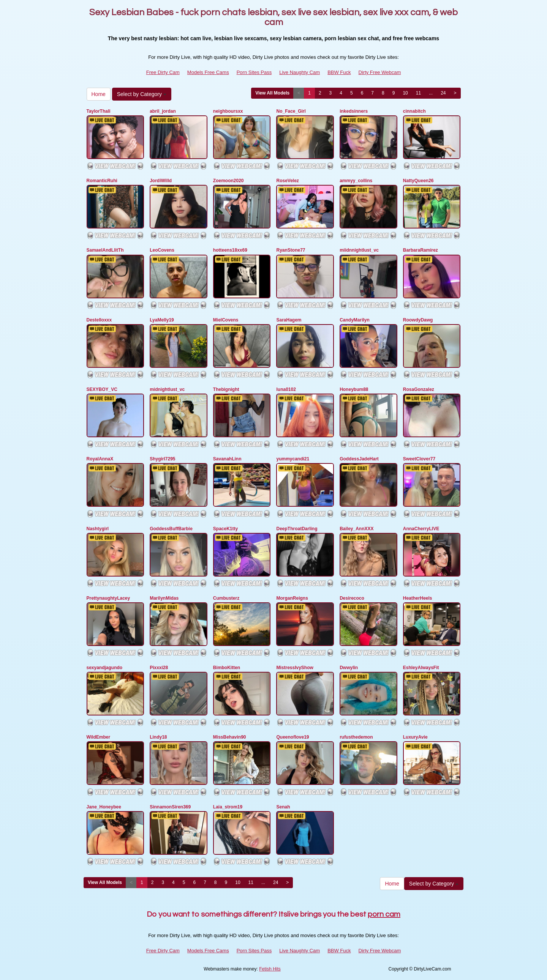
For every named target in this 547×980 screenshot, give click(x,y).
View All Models (272, 93)
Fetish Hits (270, 969)
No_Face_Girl (291, 111)
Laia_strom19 (228, 807)
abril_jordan (163, 111)
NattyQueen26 (418, 181)
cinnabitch (414, 111)
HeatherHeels (418, 598)
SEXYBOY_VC (102, 389)
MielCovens (226, 320)
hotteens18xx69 (230, 250)
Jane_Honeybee (104, 807)
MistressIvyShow (295, 668)
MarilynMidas (164, 598)
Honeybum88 (354, 389)
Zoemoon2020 (228, 181)
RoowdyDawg (418, 320)
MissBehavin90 (230, 737)
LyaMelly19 (162, 320)
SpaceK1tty (225, 529)
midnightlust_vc (167, 389)
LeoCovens (162, 250)
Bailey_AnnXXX (356, 529)
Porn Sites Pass (254, 72)
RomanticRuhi (102, 181)
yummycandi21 (293, 459)
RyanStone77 (291, 250)
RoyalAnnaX (100, 459)
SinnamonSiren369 (170, 807)
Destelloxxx (99, 320)
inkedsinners (354, 111)
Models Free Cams (208, 72)
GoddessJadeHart (359, 459)
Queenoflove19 (292, 737)
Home (99, 94)
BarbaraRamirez (421, 250)
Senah (283, 807)
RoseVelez (287, 181)
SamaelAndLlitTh (105, 250)
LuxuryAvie (415, 737)
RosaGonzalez (419, 389)
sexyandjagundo (105, 668)
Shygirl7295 (162, 459)
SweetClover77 (419, 459)
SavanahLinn (227, 459)
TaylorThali (99, 111)
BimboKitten (227, 668)
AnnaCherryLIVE (421, 529)
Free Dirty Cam (163, 72)
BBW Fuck (339, 72)
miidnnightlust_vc (359, 250)
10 (405, 93)
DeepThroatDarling (297, 529)
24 (443, 93)
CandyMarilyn (355, 320)
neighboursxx (228, 111)
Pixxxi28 (159, 668)
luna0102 (286, 389)
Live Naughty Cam (300, 72)
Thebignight (226, 389)
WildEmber (99, 737)
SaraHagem (289, 320)
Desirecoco (352, 598)
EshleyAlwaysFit (421, 668)
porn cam (384, 914)
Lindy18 (158, 737)
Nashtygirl (98, 529)
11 (418, 93)
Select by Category (142, 94)
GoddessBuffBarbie (171, 529)
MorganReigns (292, 598)
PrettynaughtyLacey (108, 598)
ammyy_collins (356, 181)
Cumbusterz (226, 598)
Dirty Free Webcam (380, 72)
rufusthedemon (356, 737)
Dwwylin (349, 668)
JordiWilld (161, 181)
